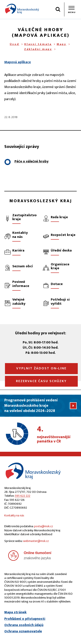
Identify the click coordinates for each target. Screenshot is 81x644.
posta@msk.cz (44, 526)
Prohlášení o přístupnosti (25, 619)
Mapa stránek (15, 612)
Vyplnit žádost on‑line (41, 368)
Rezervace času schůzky (41, 381)
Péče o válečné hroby (32, 161)
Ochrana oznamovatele (23, 631)
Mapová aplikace (18, 62)
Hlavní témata (38, 44)
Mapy (61, 44)
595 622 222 (23, 496)
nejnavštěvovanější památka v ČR (57, 435)
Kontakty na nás (14, 515)
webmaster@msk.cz (36, 541)
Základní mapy (38, 49)
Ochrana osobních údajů (24, 625)
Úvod (14, 44)
